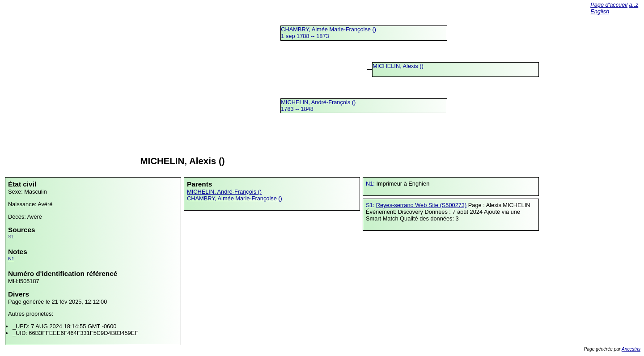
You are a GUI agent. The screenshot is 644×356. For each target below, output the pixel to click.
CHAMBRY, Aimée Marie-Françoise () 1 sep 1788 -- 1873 (328, 33)
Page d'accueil (609, 5)
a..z (634, 5)
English (600, 11)
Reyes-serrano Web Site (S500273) (421, 205)
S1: (371, 205)
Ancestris (631, 349)
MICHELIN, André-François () (224, 192)
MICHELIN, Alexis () (398, 66)
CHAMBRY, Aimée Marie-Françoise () (235, 198)
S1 (11, 237)
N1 (11, 259)
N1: (371, 184)
